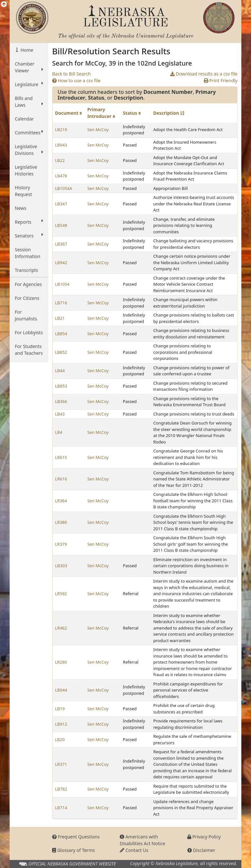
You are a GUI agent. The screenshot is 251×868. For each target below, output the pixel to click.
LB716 (61, 303)
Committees (29, 132)
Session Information (28, 253)
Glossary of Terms (74, 850)
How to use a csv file (76, 81)
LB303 (61, 566)
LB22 (60, 160)
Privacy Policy (204, 837)
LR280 (61, 662)
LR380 (61, 522)
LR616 (61, 479)
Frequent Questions (76, 837)
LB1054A (64, 188)
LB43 (60, 414)
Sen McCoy (98, 130)
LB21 (60, 318)
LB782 (61, 789)
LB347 (61, 204)
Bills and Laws (29, 102)
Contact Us (134, 850)
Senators (29, 236)
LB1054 (62, 284)
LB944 (61, 690)
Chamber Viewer (29, 67)
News (21, 208)
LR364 (61, 501)
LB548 (61, 225)
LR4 (59, 432)
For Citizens (27, 298)
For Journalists (26, 315)
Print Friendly (221, 81)
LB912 (61, 724)
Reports (29, 222)
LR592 (61, 594)
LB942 (61, 263)
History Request (23, 191)
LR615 (61, 457)
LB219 (61, 130)
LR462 (61, 628)
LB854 (61, 334)
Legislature (29, 84)
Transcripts (26, 270)
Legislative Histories (26, 170)
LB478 (61, 176)
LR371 (61, 764)
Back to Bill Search (71, 74)
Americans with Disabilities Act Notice (143, 840)
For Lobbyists (29, 332)
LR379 (61, 544)
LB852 (61, 352)
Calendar (24, 119)
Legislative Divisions (29, 150)
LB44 (60, 371)
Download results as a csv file (204, 74)
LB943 (61, 145)
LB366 (61, 401)
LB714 (61, 808)
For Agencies (28, 284)
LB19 (60, 709)
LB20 (60, 739)
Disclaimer (201, 850)
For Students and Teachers (29, 350)
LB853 (61, 386)
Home (26, 50)
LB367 (61, 244)
